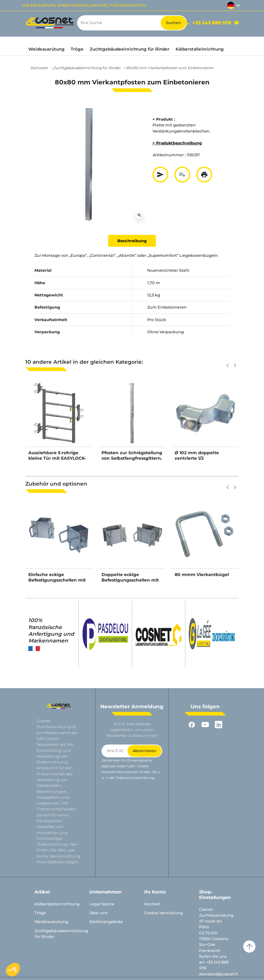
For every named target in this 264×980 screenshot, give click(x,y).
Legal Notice (102, 904)
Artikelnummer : (169, 155)
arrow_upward (249, 946)
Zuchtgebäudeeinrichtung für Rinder (87, 68)
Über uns (98, 913)
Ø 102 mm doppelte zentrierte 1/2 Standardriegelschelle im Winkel (203, 461)
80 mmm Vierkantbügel (202, 575)
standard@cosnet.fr (219, 974)
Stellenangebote (106, 922)
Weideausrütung (51, 922)
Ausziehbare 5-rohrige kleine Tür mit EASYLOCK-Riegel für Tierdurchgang (57, 458)
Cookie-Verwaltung (164, 913)
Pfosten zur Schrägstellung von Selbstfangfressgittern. (132, 455)
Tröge (40, 913)
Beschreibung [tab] (132, 241)
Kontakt (152, 904)
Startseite (39, 68)
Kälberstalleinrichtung (57, 904)
